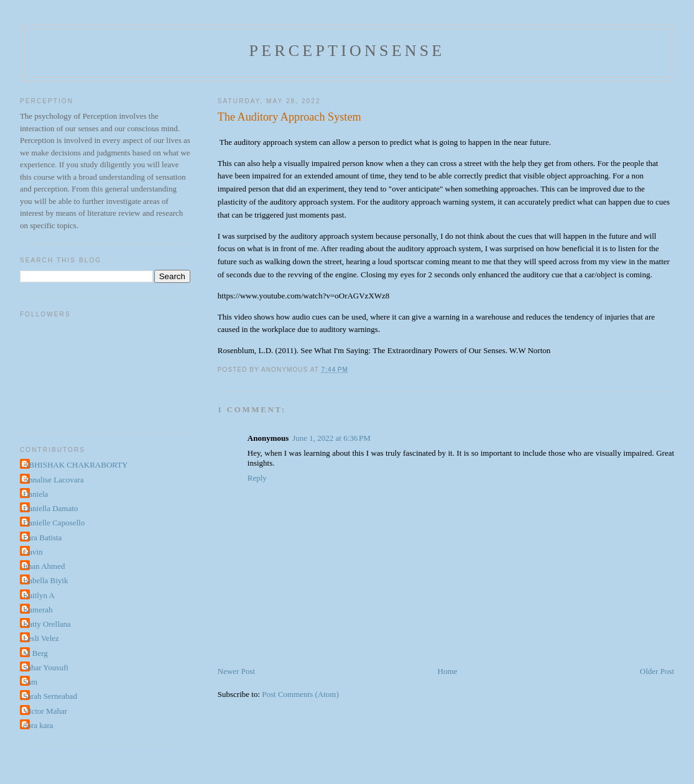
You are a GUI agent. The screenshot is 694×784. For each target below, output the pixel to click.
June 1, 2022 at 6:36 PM (331, 438)
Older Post (657, 671)
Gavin (33, 552)
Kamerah (38, 610)
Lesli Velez (41, 638)
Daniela (35, 494)
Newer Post (236, 671)
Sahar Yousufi (46, 667)
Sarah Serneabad (50, 696)
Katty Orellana (47, 624)
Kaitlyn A (39, 595)
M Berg (35, 653)
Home (448, 671)
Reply (257, 478)
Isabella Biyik (46, 580)
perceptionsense (347, 51)
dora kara (38, 725)
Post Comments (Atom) (300, 694)
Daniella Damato (50, 508)
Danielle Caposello (54, 523)
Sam (30, 682)
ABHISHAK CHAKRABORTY (76, 465)
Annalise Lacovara (53, 480)
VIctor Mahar (45, 711)
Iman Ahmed (44, 566)
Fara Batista (42, 537)
